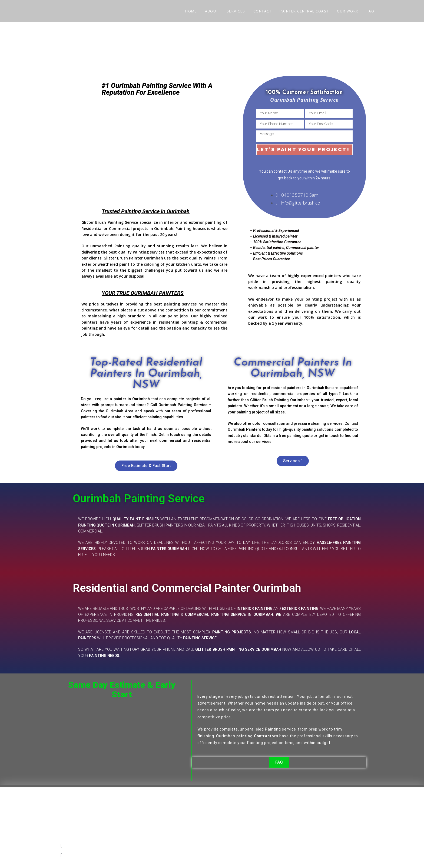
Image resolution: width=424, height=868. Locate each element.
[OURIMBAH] (162, 149)
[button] (212, 846)
